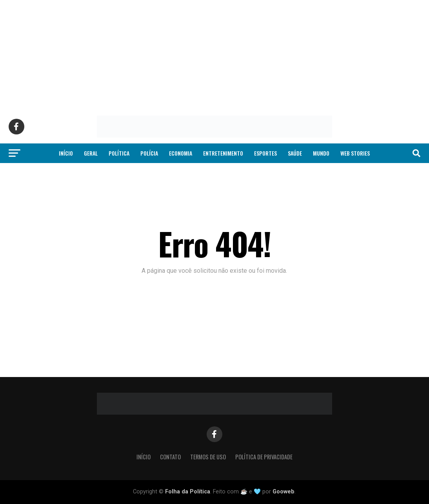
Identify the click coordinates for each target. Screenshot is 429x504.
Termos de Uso (208, 457)
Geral (91, 153)
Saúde (295, 153)
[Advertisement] (215, 55)
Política (119, 153)
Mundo (321, 153)
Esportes (265, 153)
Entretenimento (223, 153)
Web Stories (355, 153)
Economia (181, 153)
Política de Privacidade (264, 457)
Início (66, 153)
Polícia (149, 153)
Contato (170, 457)
